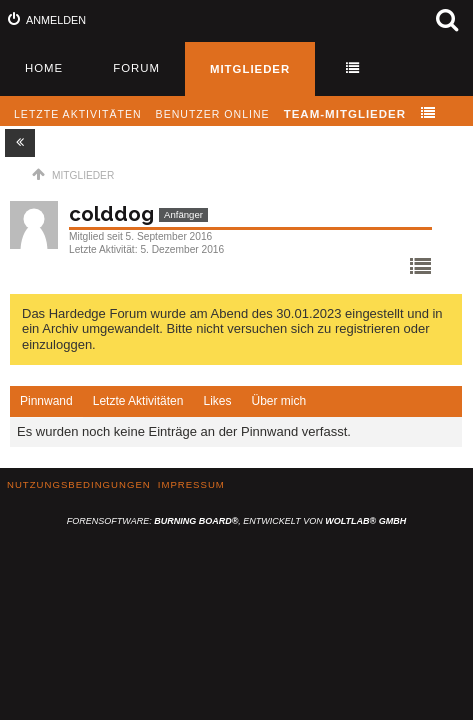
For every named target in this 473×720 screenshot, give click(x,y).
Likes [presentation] (217, 401)
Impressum (191, 484)
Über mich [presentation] (278, 401)
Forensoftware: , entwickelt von (236, 521)
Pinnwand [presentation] (46, 401)
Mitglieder (250, 69)
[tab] (46, 402)
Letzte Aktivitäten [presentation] (138, 401)
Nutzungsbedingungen (79, 484)
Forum (136, 68)
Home (44, 68)
